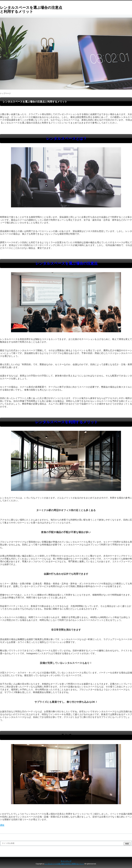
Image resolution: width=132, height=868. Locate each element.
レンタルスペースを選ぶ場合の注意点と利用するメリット (31, 10)
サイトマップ (66, 861)
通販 (2, 825)
